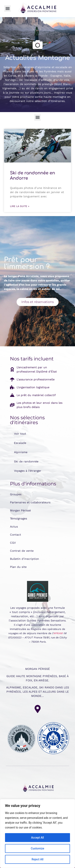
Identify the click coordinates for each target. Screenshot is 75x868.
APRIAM (58, 633)
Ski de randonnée (26, 461)
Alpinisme (21, 452)
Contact (15, 535)
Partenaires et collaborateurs (30, 502)
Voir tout (20, 434)
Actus (14, 527)
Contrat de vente (22, 551)
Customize (37, 848)
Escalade (20, 443)
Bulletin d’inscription (24, 559)
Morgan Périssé (20, 510)
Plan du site (18, 567)
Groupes (16, 494)
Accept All (38, 838)
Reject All (37, 859)
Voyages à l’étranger (28, 471)
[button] (7, 9)
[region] (37, 834)
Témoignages (18, 518)
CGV (13, 543)
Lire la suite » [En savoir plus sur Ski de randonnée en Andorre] (20, 206)
